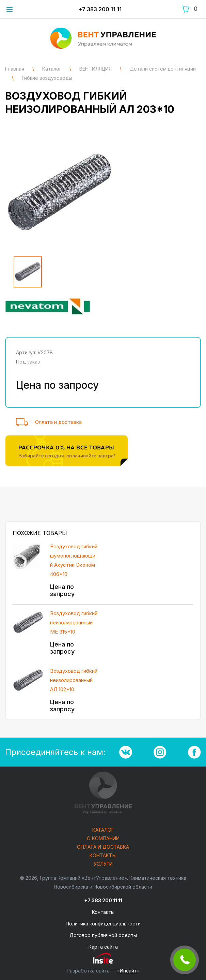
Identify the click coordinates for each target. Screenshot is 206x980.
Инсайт (128, 971)
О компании (103, 839)
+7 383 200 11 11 (100, 9)
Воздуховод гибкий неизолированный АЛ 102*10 (74, 680)
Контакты (103, 856)
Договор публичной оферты (103, 935)
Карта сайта (103, 947)
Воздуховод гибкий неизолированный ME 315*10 (74, 622)
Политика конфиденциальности (103, 924)
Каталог (103, 830)
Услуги (103, 864)
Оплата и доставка (58, 422)
